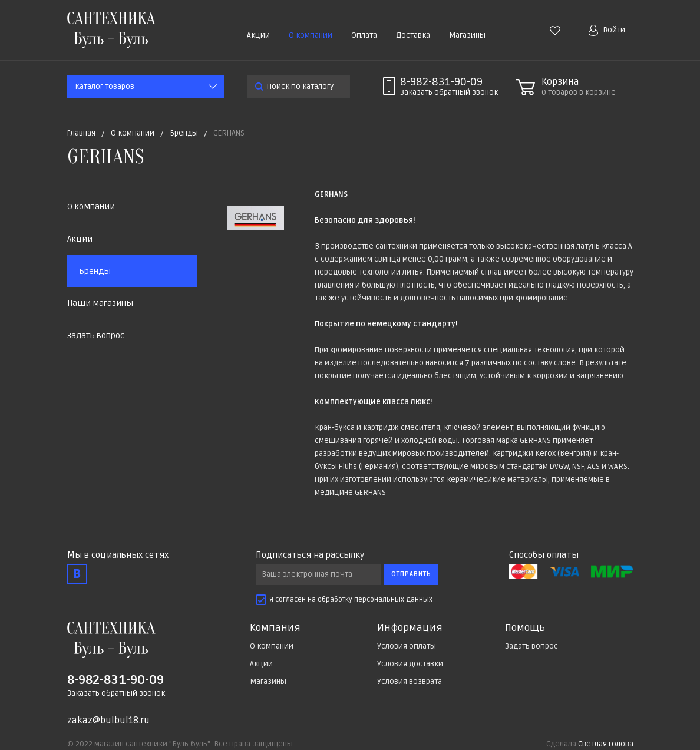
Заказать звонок (449, 92)
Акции (258, 35)
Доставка (413, 35)
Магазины (467, 35)
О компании (311, 35)
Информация (410, 628)
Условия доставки (410, 664)
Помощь (525, 628)
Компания (275, 628)
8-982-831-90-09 (441, 82)
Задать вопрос (96, 336)
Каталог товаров (105, 87)
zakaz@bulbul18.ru (108, 721)
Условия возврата (410, 682)
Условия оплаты (407, 646)
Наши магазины (100, 303)
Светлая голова (606, 744)
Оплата (364, 35)
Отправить (411, 574)
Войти (607, 30)
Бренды (95, 271)
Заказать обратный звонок (116, 693)
